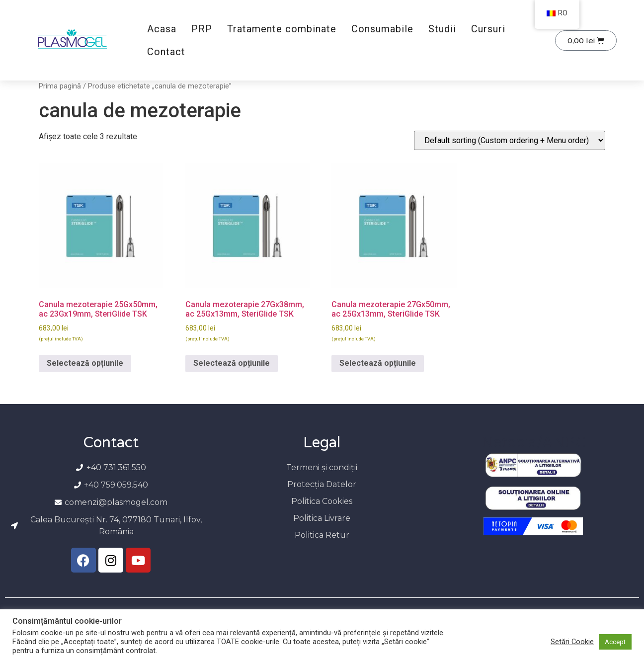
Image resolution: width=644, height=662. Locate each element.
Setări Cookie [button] (572, 642)
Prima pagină (60, 86)
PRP (202, 29)
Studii (442, 29)
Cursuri (488, 29)
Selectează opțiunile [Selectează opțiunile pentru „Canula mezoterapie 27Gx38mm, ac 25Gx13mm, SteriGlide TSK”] (232, 363)
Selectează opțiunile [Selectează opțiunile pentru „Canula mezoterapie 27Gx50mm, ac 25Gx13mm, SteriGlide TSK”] (378, 363)
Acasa (162, 29)
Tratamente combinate (282, 29)
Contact (166, 52)
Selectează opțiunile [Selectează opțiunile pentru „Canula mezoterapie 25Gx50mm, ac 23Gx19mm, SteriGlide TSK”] (85, 363)
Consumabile (382, 29)
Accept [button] (615, 642)
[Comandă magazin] (510, 140)
